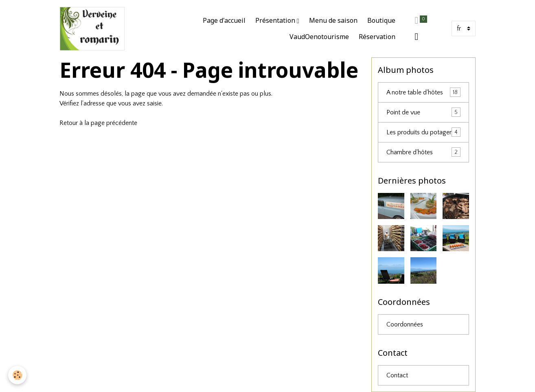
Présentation (276, 20)
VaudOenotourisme (319, 37)
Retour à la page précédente (98, 123)
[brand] (92, 29)
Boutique (381, 20)
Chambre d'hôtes (423, 152)
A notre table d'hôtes (423, 92)
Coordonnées (405, 324)
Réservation (377, 37)
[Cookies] (17, 375)
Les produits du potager (423, 132)
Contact (397, 375)
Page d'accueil (224, 20)
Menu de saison (333, 20)
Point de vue (423, 112)
